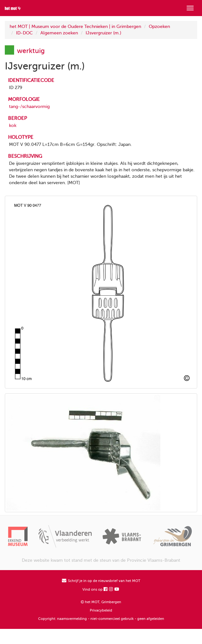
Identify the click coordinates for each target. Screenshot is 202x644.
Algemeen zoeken (59, 33)
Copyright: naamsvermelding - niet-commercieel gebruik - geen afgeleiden (101, 619)
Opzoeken (159, 27)
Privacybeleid (101, 610)
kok (13, 125)
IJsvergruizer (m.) (103, 33)
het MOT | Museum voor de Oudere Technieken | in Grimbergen (75, 27)
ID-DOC (24, 33)
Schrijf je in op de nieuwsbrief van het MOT (101, 581)
